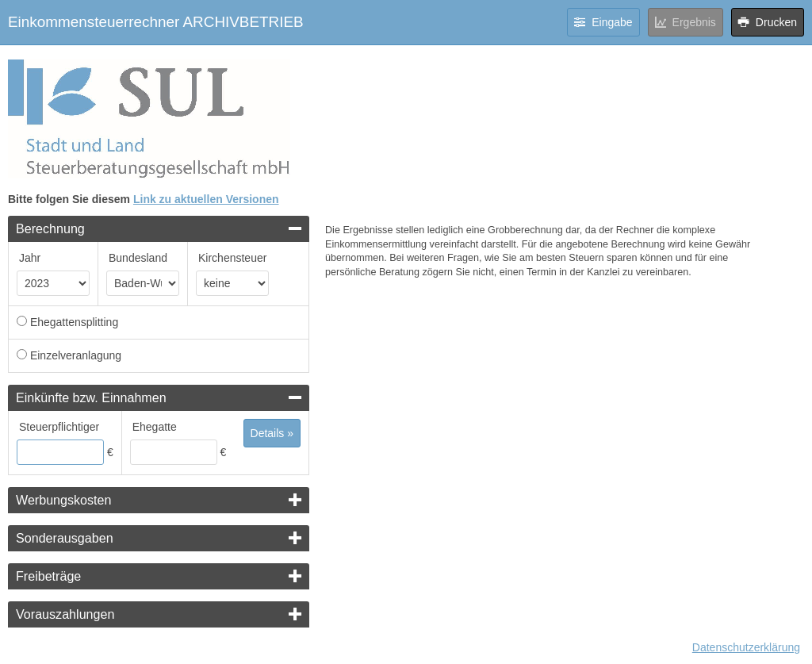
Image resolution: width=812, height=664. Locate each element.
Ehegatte (155, 427)
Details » (272, 433)
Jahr (30, 258)
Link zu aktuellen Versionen (206, 199)
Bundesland (138, 258)
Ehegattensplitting (74, 322)
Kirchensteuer (232, 258)
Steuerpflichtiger (59, 427)
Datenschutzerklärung (746, 647)
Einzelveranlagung (76, 355)
